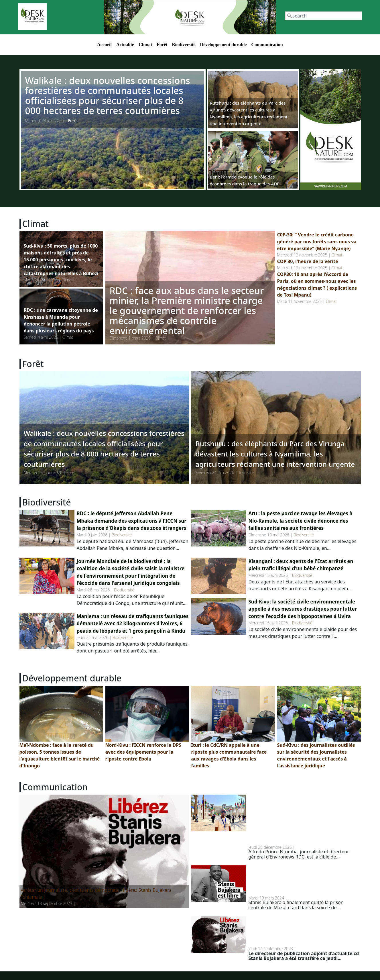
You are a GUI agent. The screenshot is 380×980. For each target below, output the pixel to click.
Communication (267, 45)
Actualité (125, 45)
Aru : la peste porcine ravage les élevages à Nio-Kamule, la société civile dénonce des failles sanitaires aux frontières (301, 521)
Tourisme (246, 472)
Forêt (162, 45)
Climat (145, 45)
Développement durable (223, 45)
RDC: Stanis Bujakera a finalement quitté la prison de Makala (298, 880)
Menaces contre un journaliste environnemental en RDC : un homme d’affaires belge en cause (303, 820)
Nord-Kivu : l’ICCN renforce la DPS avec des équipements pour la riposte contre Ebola (143, 752)
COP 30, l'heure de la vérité (308, 261)
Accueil (104, 45)
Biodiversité (184, 45)
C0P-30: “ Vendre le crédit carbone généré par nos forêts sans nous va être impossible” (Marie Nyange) (317, 242)
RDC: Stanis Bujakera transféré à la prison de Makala (299, 931)
